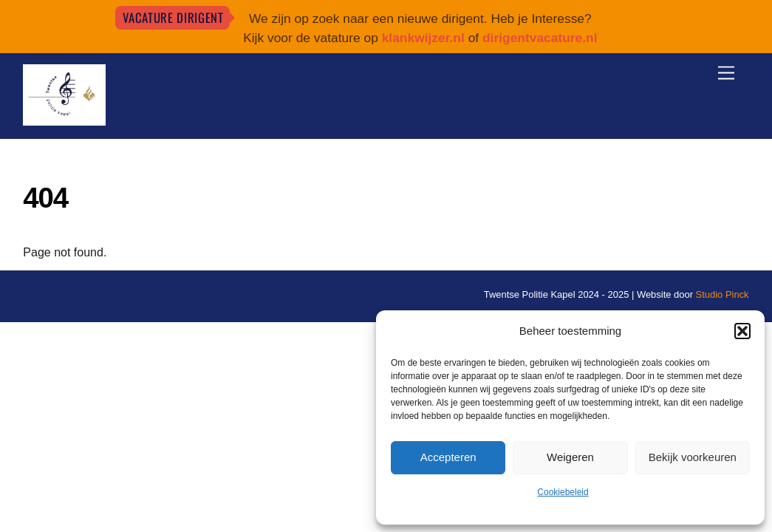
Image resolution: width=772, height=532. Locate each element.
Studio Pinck (723, 294)
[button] (742, 331)
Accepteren (448, 457)
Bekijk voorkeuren (693, 457)
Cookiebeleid (563, 492)
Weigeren (570, 457)
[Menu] (726, 74)
